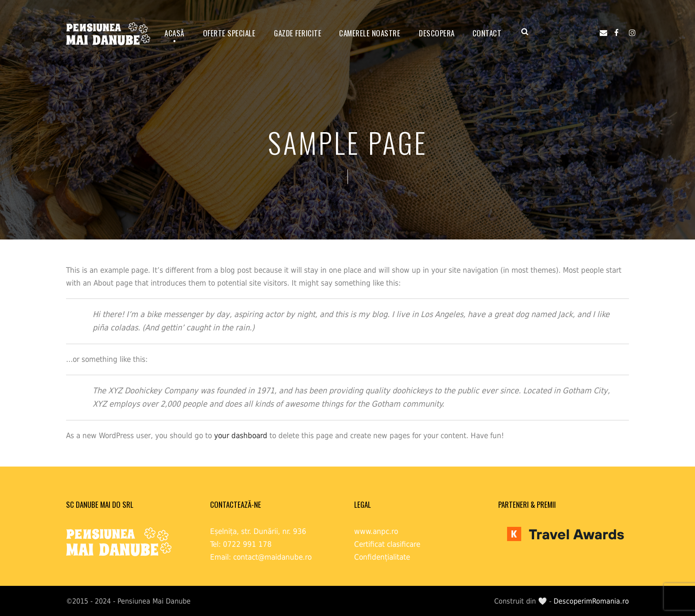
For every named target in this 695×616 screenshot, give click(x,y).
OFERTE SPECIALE (229, 33)
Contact (487, 33)
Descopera (437, 33)
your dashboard (241, 436)
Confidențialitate (382, 557)
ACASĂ (174, 33)
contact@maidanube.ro (272, 557)
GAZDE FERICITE (298, 33)
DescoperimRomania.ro (591, 601)
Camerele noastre (370, 33)
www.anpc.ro (376, 531)
